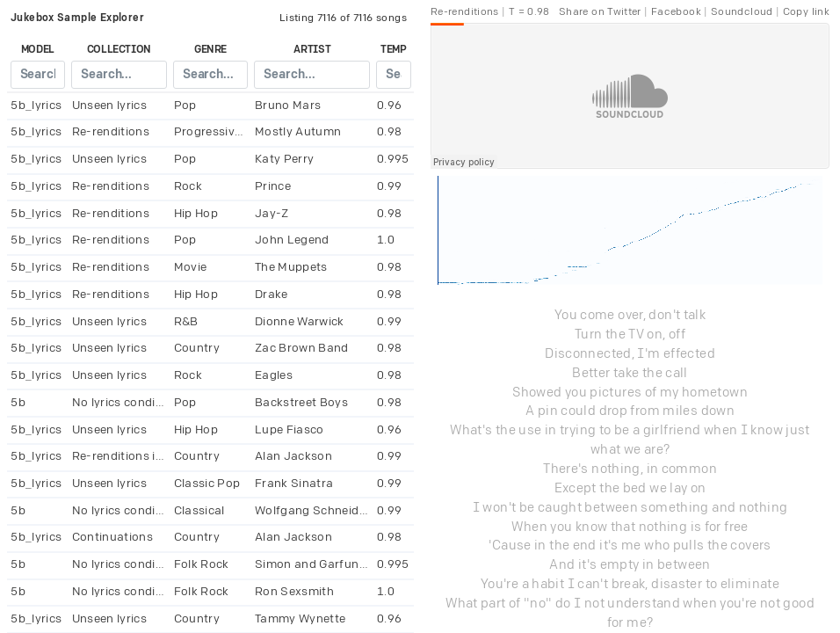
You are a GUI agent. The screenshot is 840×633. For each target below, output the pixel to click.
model (38, 50)
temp (394, 50)
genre (210, 50)
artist (312, 50)
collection (119, 50)
